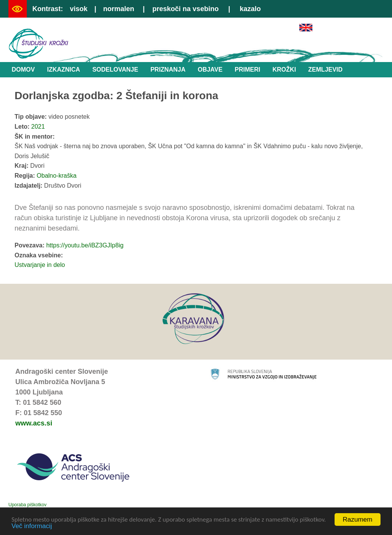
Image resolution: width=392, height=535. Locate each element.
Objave (210, 70)
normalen (119, 9)
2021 (38, 127)
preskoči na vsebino (185, 9)
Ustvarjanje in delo (40, 265)
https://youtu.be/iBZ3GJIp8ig (85, 245)
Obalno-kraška (57, 176)
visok (78, 9)
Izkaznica (64, 70)
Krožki (284, 70)
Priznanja (168, 70)
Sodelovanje (115, 70)
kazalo (250, 9)
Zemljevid (325, 70)
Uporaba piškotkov (27, 505)
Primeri (247, 70)
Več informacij (32, 527)
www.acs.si (34, 423)
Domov (23, 70)
